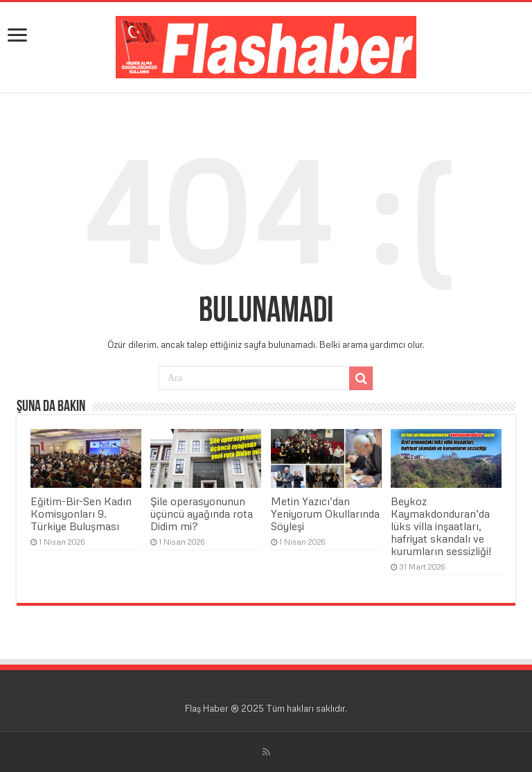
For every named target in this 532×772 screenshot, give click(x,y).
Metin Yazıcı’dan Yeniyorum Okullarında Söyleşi (325, 514)
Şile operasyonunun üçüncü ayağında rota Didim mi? (202, 514)
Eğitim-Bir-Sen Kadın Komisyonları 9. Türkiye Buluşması (81, 514)
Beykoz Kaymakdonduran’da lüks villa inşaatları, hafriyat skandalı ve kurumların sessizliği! (441, 526)
